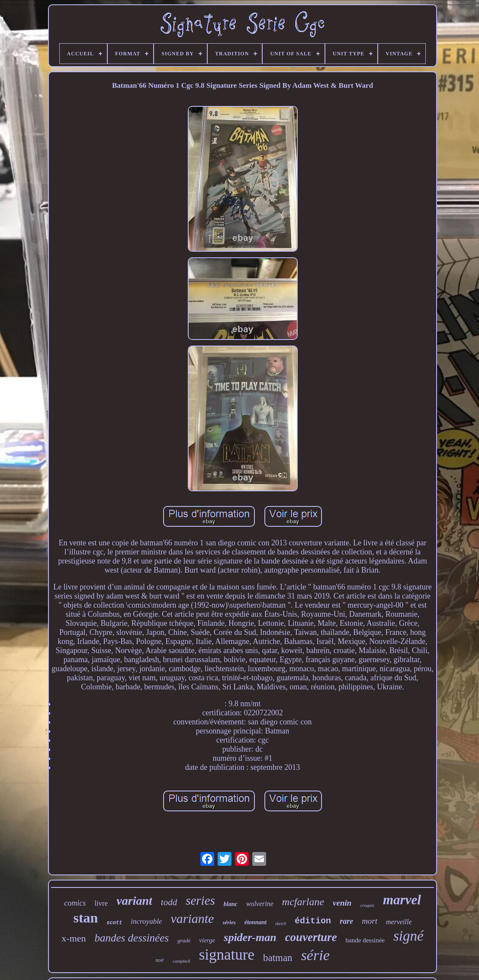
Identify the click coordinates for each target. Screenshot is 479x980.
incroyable (146, 921)
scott (114, 923)
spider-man (250, 937)
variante (192, 918)
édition (313, 921)
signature (227, 955)
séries (229, 922)
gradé (184, 940)
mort (370, 921)
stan (85, 918)
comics (75, 903)
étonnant (256, 922)
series (200, 900)
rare (346, 921)
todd (169, 902)
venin (342, 903)
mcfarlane (303, 902)
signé (408, 936)
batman (278, 958)
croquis (367, 905)
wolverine (260, 904)
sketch (281, 924)
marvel (402, 900)
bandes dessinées (132, 938)
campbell (181, 961)
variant (134, 901)
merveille (399, 922)
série (315, 955)
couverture (311, 937)
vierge (207, 940)
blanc (231, 904)
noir (160, 960)
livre (101, 903)
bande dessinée (365, 940)
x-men (74, 938)
